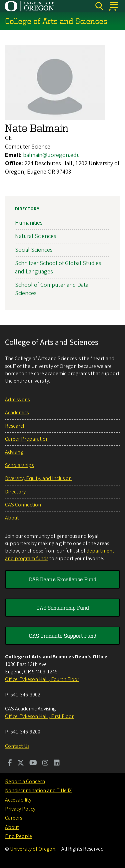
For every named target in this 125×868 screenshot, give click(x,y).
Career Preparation (27, 439)
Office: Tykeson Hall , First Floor (39, 716)
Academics (17, 413)
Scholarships (19, 465)
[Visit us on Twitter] (21, 764)
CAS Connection (23, 505)
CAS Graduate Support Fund (63, 636)
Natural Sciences (36, 237)
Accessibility (18, 800)
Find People (18, 836)
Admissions (17, 400)
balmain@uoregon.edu (51, 155)
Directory (27, 209)
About (12, 518)
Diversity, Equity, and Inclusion (38, 478)
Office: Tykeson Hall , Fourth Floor (42, 679)
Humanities (29, 223)
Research (15, 426)
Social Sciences (34, 250)
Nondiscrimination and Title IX (38, 791)
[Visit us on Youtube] (33, 764)
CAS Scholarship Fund (63, 608)
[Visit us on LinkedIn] (57, 764)
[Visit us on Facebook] (10, 764)
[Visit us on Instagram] (45, 764)
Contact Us (17, 746)
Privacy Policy (20, 809)
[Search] (99, 6)
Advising (14, 452)
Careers (13, 818)
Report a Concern (25, 782)
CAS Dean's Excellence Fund (62, 579)
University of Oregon (33, 849)
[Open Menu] (114, 6)
